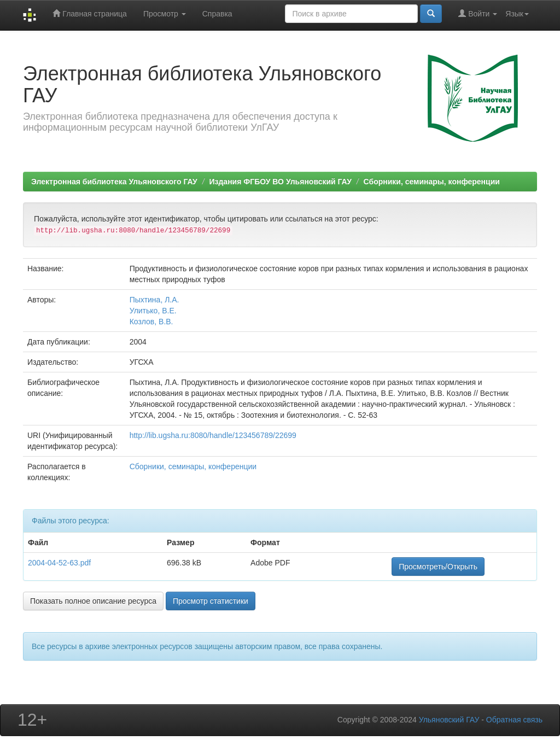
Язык (517, 14)
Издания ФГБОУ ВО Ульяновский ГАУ (280, 182)
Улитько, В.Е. (153, 311)
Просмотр (165, 14)
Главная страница (89, 13)
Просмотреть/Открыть (438, 567)
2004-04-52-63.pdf (59, 563)
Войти (478, 13)
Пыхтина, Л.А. (154, 300)
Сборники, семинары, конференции (432, 182)
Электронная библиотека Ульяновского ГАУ (114, 182)
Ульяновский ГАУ (449, 720)
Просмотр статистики (211, 601)
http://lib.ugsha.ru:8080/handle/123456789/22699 (213, 435)
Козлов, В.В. (151, 322)
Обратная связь (514, 720)
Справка (217, 14)
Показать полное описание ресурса (93, 601)
